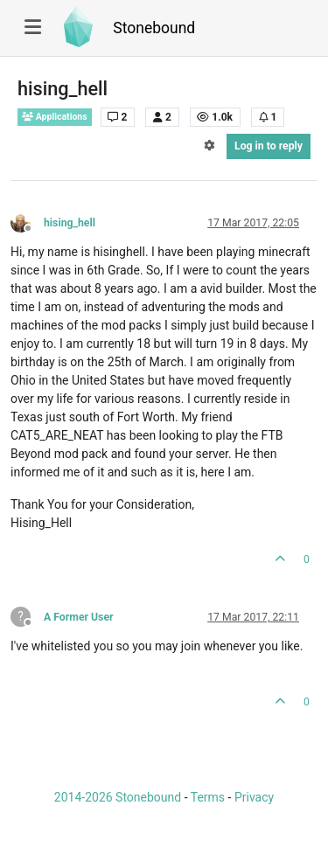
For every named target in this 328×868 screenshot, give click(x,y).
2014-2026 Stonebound (118, 797)
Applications (55, 117)
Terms (208, 797)
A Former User (79, 617)
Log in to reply (269, 146)
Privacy (254, 797)
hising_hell (70, 223)
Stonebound (154, 28)
